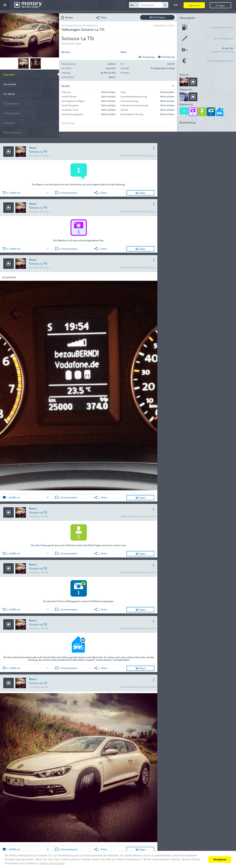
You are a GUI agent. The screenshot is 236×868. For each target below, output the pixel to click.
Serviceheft (10, 84)
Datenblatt (9, 74)
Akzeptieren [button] (220, 859)
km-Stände (9, 94)
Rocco (33, 147)
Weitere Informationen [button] (52, 863)
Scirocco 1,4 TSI (38, 151)
